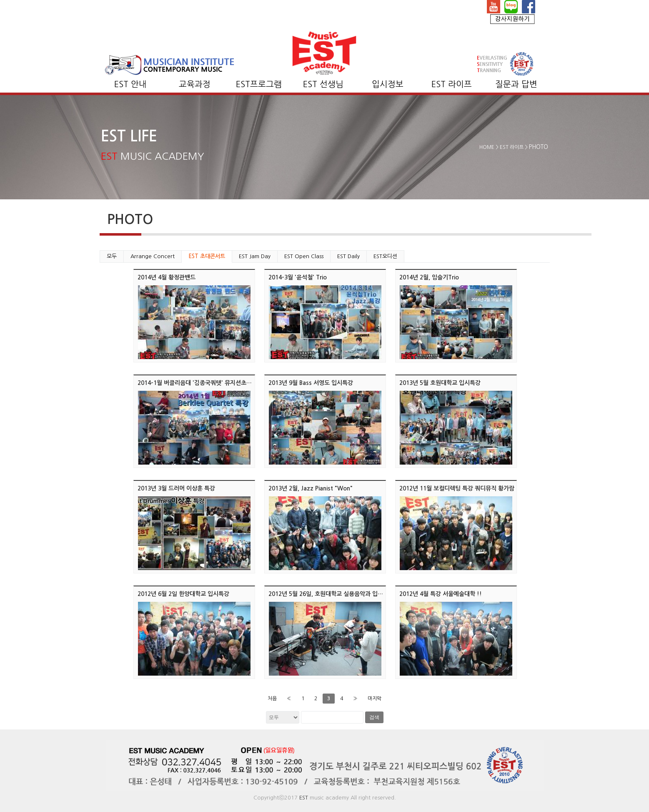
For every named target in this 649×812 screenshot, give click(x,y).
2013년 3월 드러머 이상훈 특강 (176, 488)
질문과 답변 (516, 84)
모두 (112, 256)
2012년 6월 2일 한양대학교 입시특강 (183, 594)
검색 (374, 717)
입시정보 (388, 84)
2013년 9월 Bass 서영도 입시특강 (311, 383)
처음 (272, 699)
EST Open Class (304, 256)
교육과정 (195, 84)
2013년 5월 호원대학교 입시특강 (440, 383)
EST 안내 (130, 84)
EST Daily (348, 256)
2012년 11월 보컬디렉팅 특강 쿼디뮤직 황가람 (457, 488)
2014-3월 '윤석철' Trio (298, 277)
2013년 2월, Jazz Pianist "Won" (311, 488)
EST (304, 798)
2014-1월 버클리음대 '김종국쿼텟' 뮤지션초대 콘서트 (204, 383)
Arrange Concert (153, 256)
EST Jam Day (255, 256)
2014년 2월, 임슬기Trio (429, 277)
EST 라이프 (452, 84)
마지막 (375, 699)
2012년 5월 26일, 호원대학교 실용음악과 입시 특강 (332, 594)
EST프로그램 (259, 84)
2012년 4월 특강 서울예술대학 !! (441, 594)
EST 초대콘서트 (207, 256)
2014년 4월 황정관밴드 (167, 277)
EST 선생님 (323, 84)
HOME (487, 147)
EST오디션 (385, 256)
